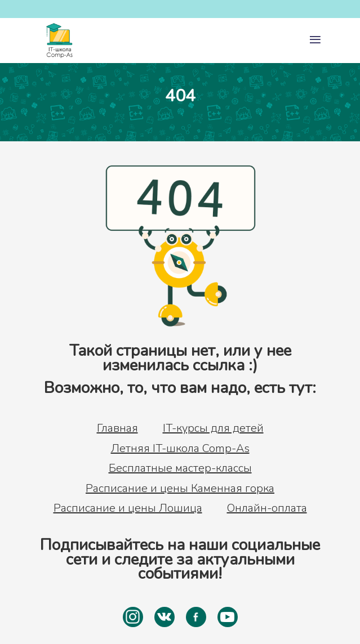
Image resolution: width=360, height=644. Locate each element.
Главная (117, 428)
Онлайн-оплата (267, 508)
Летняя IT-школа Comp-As (180, 449)
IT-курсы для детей (213, 428)
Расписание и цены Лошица (128, 508)
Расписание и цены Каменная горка (180, 489)
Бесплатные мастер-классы (180, 468)
